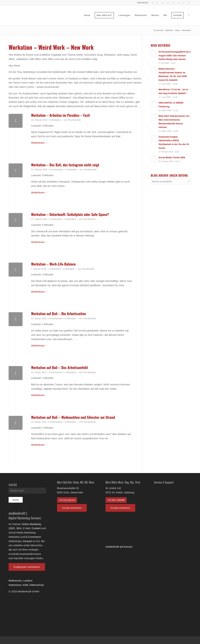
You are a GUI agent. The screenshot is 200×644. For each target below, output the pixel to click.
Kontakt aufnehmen (72, 508)
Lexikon (28, 581)
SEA (19, 528)
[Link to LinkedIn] (178, 3)
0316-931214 (143, 3)
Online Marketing (31, 524)
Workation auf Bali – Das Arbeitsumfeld (59, 367)
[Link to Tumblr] (173, 3)
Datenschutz (37, 585)
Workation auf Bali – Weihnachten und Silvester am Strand (73, 417)
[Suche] (189, 15)
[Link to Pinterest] (163, 3)
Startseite (169, 30)
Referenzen (15, 581)
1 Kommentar (56, 219)
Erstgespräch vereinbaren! (27, 567)
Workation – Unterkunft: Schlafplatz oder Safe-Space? (70, 214)
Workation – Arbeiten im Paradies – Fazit (60, 115)
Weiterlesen (40, 143)
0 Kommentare (56, 170)
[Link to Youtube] (158, 3)
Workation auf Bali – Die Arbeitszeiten (59, 313)
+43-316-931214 (67, 500)
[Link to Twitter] (184, 3)
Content (36, 528)
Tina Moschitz (74, 120)
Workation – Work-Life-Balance (53, 264)
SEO (12, 528)
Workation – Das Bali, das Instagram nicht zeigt (65, 165)
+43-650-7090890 (116, 500)
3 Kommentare (55, 372)
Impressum (15, 585)
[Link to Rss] (189, 3)
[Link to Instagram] (168, 3)
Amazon (28, 541)
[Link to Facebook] (153, 3)
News (178, 30)
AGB (25, 585)
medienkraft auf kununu (119, 547)
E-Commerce (33, 537)
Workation (56, 120)
